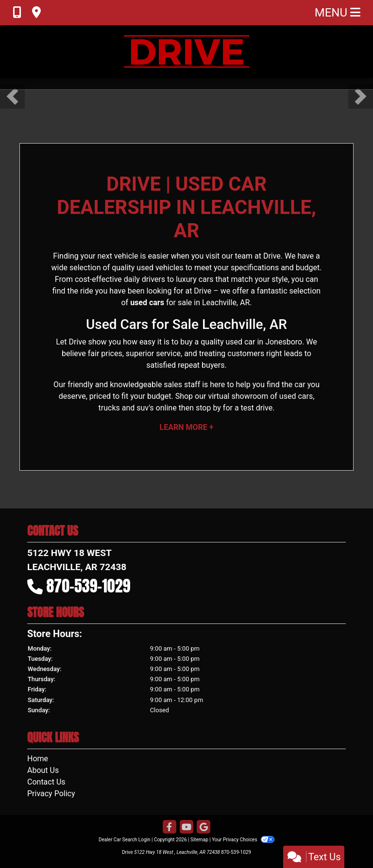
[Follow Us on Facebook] (170, 827)
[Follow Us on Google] (203, 827)
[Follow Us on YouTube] (186, 827)
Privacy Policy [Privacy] (51, 794)
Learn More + (187, 428)
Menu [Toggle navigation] (338, 13)
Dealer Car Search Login (125, 840)
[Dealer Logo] (186, 52)
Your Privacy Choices (243, 840)
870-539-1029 (89, 586)
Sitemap (199, 840)
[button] (12, 96)
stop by (208, 408)
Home (38, 759)
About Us (43, 770)
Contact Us (46, 782)
